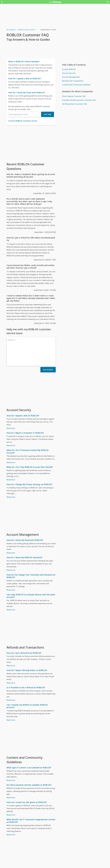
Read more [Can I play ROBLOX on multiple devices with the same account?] (11, 591)
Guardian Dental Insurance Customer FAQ (79, 100)
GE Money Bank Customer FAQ (74, 104)
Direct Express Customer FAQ (74, 96)
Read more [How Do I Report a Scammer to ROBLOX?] (11, 427)
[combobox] (25, 114)
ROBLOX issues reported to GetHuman (22, 867)
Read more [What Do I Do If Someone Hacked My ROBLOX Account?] (11, 444)
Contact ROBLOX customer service (23, 121)
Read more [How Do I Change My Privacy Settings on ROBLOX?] (11, 478)
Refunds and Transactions (73, 81)
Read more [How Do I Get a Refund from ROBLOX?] (11, 647)
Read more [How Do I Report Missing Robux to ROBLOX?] (11, 664)
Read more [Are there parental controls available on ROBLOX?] (11, 779)
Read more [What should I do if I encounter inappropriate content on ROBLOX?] (11, 816)
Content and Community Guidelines (76, 85)
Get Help (48, 114)
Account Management (71, 77)
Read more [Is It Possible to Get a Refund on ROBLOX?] (11, 681)
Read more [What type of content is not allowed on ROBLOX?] (11, 762)
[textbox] (25, 114)
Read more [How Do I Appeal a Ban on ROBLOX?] (11, 410)
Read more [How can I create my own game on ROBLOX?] (11, 796)
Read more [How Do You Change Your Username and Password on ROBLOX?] (11, 571)
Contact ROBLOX (69, 69)
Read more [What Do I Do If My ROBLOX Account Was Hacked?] (11, 461)
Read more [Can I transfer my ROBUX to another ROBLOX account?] (11, 701)
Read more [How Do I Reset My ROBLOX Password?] (11, 551)
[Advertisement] (31, 144)
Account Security (69, 73)
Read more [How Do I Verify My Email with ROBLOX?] (11, 534)
